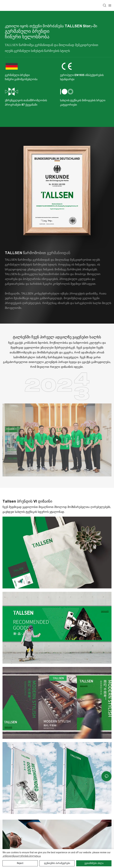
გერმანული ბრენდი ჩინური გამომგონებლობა (21, 77)
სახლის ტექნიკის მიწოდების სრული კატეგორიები (83, 103)
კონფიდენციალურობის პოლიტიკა (22, 856)
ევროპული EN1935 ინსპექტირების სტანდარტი (82, 77)
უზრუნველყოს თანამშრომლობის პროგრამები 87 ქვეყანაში (26, 103)
